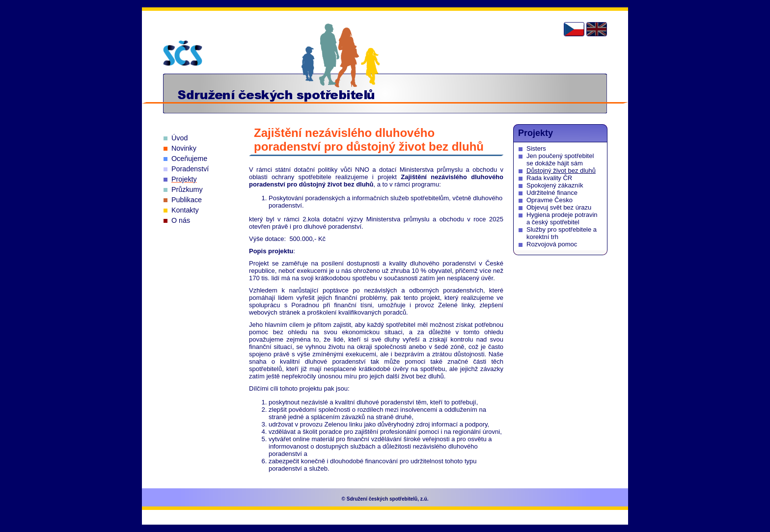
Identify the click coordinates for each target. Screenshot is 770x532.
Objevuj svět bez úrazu (559, 207)
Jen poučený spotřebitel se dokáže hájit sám (560, 160)
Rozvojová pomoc (552, 244)
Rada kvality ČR (549, 178)
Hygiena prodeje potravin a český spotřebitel (562, 218)
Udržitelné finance (552, 193)
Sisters (536, 148)
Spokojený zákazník (555, 185)
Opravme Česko (550, 200)
